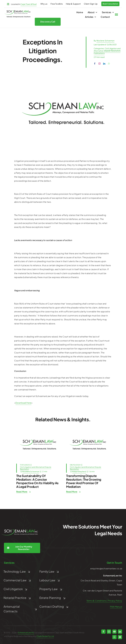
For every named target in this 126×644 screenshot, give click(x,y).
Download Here (23, 403)
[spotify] (120, 637)
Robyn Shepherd (79, 471)
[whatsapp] (109, 64)
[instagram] (99, 64)
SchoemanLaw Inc (26, 632)
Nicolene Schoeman (105, 41)
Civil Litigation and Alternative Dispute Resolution (107, 50)
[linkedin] (104, 64)
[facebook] (95, 64)
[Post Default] (38, 430)
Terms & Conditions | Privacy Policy (104, 601)
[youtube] (114, 632)
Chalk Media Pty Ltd (45, 636)
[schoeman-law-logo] (18, 12)
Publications (99, 53)
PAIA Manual (116, 607)
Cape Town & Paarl (29, 4)
